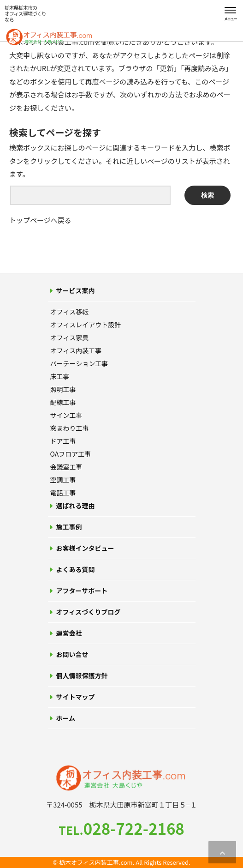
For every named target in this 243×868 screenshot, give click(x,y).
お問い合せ (72, 654)
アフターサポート (82, 591)
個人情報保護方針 (82, 675)
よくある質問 (76, 569)
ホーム (66, 718)
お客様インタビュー (85, 548)
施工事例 (69, 527)
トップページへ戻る (40, 220)
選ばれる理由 (76, 506)
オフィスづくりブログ (89, 612)
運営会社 (69, 633)
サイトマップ (76, 697)
